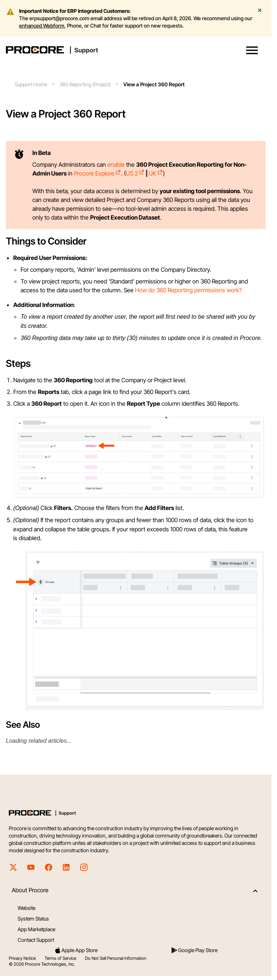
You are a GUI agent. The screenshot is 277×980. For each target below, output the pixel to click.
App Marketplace (36, 929)
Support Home (31, 84)
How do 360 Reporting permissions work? (188, 290)
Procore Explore (97, 173)
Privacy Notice (22, 958)
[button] (252, 50)
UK (156, 173)
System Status (33, 918)
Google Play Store (194, 950)
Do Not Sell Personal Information (116, 958)
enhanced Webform (42, 26)
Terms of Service (60, 958)
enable (116, 164)
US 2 (135, 173)
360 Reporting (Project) (85, 84)
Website (26, 908)
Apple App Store (76, 950)
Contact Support (36, 940)
